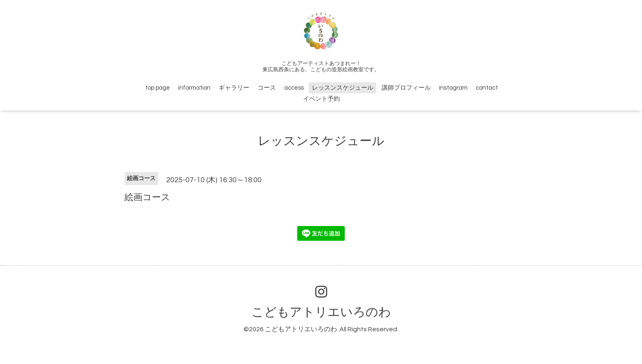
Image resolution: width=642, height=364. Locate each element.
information (194, 88)
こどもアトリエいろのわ (321, 312)
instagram (453, 88)
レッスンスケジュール (343, 88)
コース (267, 88)
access (294, 88)
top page (158, 88)
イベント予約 (321, 99)
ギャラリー (234, 88)
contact (487, 88)
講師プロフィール (406, 88)
